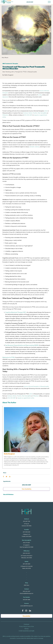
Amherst (26, 113)
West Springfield (42, 113)
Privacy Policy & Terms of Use (27, 626)
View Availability (27, 489)
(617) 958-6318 (26, 532)
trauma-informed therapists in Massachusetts (36, 386)
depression (5, 97)
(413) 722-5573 (26, 553)
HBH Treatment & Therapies (10, 63)
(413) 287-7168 (27, 521)
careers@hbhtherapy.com (26, 606)
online (46, 111)
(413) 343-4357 (30, 2)
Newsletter (26, 616)
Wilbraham (5, 115)
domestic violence (34, 147)
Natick (30, 113)
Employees (26, 624)
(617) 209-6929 (27, 564)
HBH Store (26, 585)
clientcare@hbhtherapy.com (26, 593)
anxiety (40, 95)
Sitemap (26, 629)
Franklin (35, 113)
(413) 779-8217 (26, 543)
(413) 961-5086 (27, 600)
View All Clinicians (8, 494)
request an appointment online (26, 398)
